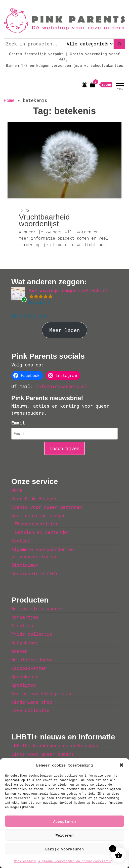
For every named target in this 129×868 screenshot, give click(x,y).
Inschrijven (64, 448)
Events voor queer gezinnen (47, 507)
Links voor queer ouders (42, 754)
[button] (121, 765)
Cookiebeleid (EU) (34, 573)
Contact (21, 541)
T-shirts (22, 626)
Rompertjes (25, 617)
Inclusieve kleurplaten (41, 693)
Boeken (19, 651)
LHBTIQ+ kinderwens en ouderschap (55, 745)
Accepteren (64, 821)
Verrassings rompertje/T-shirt (68, 290)
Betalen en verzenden (42, 532)
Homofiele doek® (32, 660)
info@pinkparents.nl (61, 386)
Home (9, 100)
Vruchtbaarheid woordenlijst (44, 220)
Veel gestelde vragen (38, 516)
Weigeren (64, 835)
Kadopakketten (29, 668)
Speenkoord (25, 676)
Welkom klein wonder (37, 609)
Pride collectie (32, 634)
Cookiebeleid (25, 861)
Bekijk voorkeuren (64, 849)
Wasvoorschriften (37, 524)
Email (18, 423)
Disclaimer (25, 565)
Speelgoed (24, 685)
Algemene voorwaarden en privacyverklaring (75, 861)
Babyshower (25, 642)
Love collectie (30, 710)
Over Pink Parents (34, 499)
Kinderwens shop (32, 702)
